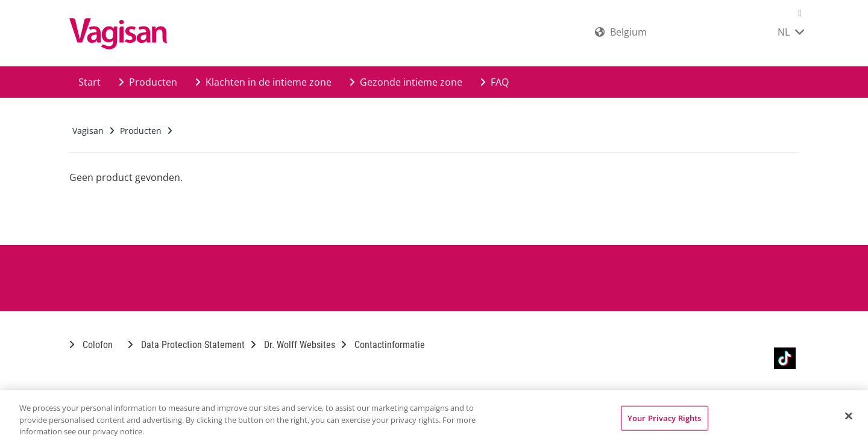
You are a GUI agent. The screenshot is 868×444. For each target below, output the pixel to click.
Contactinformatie (383, 345)
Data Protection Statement (186, 345)
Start (90, 82)
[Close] (849, 416)
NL (791, 32)
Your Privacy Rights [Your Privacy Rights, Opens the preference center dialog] (664, 417)
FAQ (495, 82)
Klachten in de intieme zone (263, 82)
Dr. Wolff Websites (293, 345)
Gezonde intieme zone (406, 82)
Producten (148, 82)
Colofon (91, 345)
